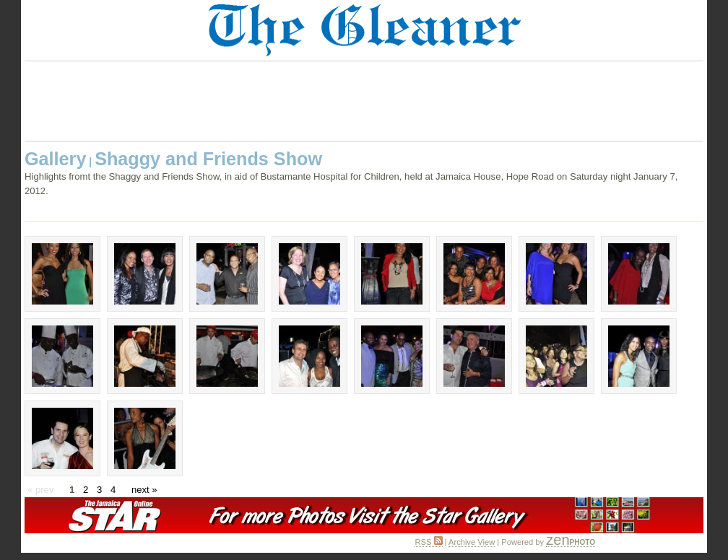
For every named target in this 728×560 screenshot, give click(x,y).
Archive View (472, 542)
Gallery (55, 159)
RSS (428, 542)
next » (144, 490)
